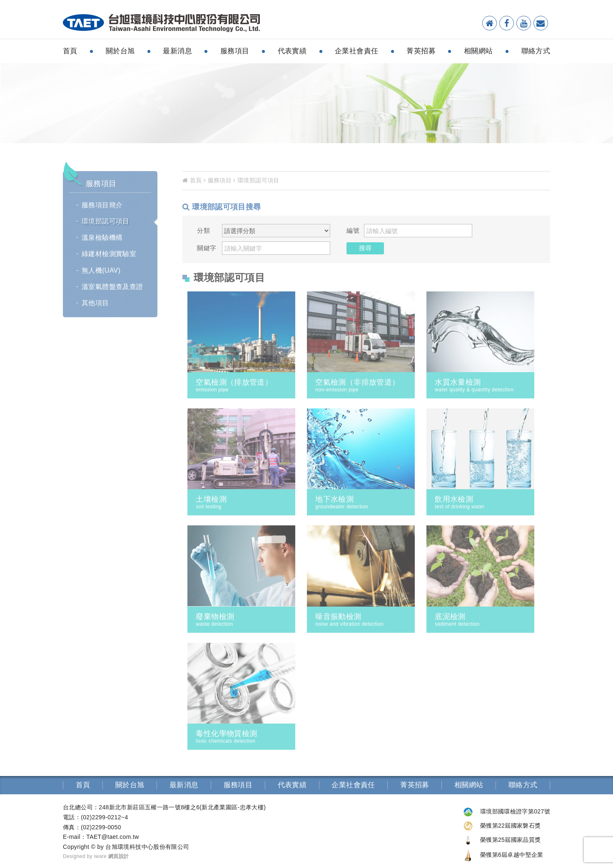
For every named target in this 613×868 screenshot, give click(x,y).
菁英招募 (421, 51)
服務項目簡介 (102, 205)
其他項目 (95, 303)
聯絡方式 (536, 51)
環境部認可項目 (106, 221)
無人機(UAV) (101, 270)
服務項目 (235, 51)
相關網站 (478, 51)
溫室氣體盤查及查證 (112, 287)
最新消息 (177, 51)
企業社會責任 (356, 51)
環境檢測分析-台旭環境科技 (162, 23)
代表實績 (292, 51)
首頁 (70, 51)
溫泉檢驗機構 (102, 238)
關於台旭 (120, 51)
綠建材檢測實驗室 (109, 254)
